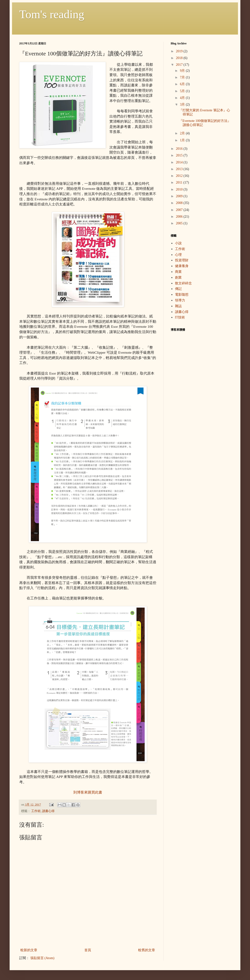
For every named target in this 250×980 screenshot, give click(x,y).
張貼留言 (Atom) (42, 958)
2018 (180, 58)
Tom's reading (52, 14)
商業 (178, 272)
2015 (180, 155)
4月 (183, 98)
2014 (180, 162)
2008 (180, 203)
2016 (180, 149)
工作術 (36, 811)
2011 (180, 182)
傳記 (178, 289)
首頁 (88, 950)
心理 (178, 255)
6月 (183, 84)
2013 (180, 169)
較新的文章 (29, 950)
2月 (183, 133)
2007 (180, 210)
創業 (178, 278)
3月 (183, 105)
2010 (180, 189)
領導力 (180, 300)
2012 (180, 176)
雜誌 (178, 306)
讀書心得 (48, 811)
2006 (180, 217)
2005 (180, 223)
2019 (180, 51)
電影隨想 (182, 295)
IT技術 (180, 317)
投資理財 (182, 260)
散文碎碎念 (183, 283)
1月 (183, 140)
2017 (180, 65)
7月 (183, 77)
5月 (183, 91)
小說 (178, 243)
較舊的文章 (147, 950)
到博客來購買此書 (88, 792)
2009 (180, 196)
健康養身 (182, 266)
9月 (183, 71)
